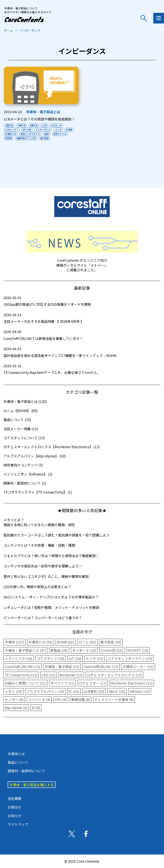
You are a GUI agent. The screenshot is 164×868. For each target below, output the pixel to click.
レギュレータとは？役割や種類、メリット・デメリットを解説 (51, 607)
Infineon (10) (140, 691)
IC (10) (74, 691)
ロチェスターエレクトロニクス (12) (114, 675)
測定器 (27, 138)
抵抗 (60, 134)
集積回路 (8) (81, 699)
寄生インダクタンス (43, 134)
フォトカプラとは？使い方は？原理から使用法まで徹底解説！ (51, 556)
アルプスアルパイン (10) (45, 691)
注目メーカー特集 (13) (21, 429)
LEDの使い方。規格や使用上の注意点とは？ (37, 587)
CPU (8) (61, 699)
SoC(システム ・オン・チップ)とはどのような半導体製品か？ (51, 597)
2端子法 (9, 125)
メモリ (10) (13, 691)
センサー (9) (14, 699)
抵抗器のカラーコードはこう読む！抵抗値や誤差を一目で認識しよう (56, 535)
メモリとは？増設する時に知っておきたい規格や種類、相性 (39, 522)
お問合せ (15, 807)
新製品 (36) (59, 650)
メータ (61, 130)
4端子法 (36, 125)
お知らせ (15, 816)
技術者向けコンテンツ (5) (23, 465)
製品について (18, 762)
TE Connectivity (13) (21, 675)
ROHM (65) (66, 642)
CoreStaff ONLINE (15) (23, 667)
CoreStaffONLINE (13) (101, 667)
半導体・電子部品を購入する (32, 785)
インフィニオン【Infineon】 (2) (28, 474)
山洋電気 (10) (94, 691)
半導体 (9, 134)
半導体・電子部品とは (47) (25, 650)
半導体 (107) (14, 642)
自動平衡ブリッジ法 (45, 138)
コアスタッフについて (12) (24, 438)
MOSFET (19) (138, 650)
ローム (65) (87, 642)
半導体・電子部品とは (43, 112)
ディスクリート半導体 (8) (114, 699)
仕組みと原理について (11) (25, 683)
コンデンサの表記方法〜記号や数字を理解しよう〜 (43, 566)
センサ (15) (94, 658)
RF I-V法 (28, 130)
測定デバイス (12, 138)
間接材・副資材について (26, 771)
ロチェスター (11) (93, 683)
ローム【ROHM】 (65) (21, 411)
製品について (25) (17, 420)
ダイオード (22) (84, 650)
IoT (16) (75, 658)
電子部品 (65, 138)
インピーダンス (45, 130)
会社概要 (15, 798)
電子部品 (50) (111, 642)
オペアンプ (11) (62, 683)
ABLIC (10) (117, 691)
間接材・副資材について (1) (25, 483)
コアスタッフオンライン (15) (130, 658)
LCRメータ (60, 125)
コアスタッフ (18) (51, 658)
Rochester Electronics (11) (132, 683)
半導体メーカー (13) (138, 667)
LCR (47, 125)
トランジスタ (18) (19, 658)
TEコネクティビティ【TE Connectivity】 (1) (38, 492)
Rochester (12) (71, 675)
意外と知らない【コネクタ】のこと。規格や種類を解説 (46, 576)
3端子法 (22, 125)
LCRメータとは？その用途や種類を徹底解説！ (39, 119)
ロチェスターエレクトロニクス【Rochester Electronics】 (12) (52, 447)
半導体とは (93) (41, 642)
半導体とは (23, 134)
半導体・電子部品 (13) (62, 667)
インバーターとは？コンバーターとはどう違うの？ (43, 618)
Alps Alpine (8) (16, 708)
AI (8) (36, 708)
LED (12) (48, 675)
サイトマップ (18, 824)
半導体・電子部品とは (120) (25, 401)
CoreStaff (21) (112, 650)
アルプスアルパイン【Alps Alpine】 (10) (35, 456)
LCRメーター (12, 130)
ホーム (8, 30)
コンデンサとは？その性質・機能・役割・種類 (39, 545)
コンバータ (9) (39, 699)
